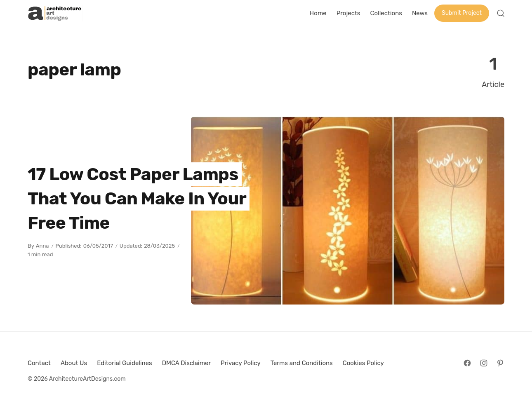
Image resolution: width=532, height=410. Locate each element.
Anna (42, 246)
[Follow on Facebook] (467, 363)
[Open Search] (501, 13)
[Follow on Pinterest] (500, 363)
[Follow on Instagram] (484, 363)
